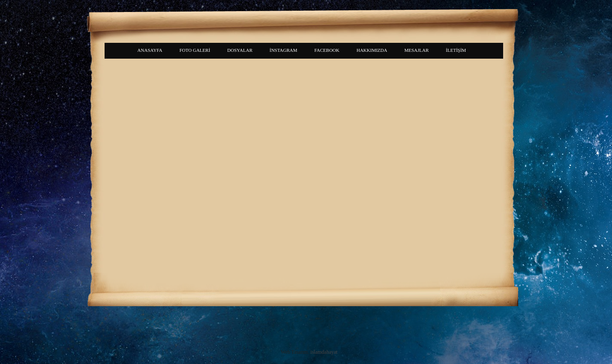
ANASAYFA (150, 50)
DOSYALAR (240, 50)
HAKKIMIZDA (372, 50)
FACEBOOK (327, 50)
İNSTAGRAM (283, 50)
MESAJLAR (416, 50)
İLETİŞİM (456, 50)
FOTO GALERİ (195, 50)
